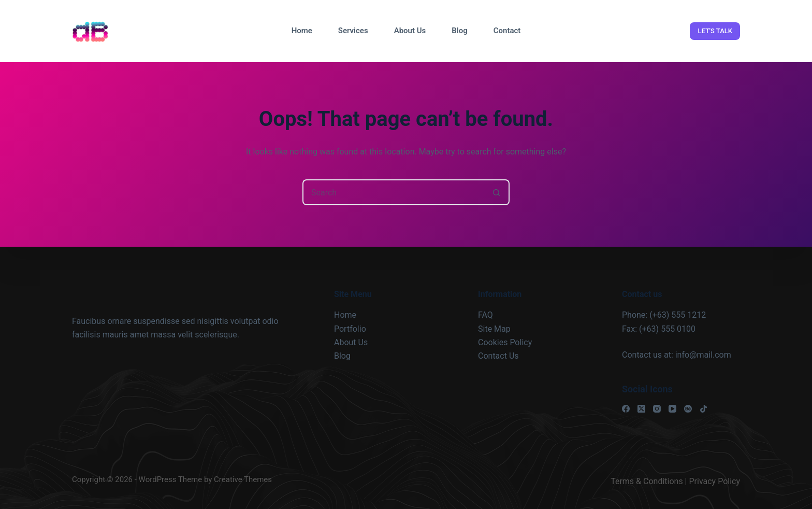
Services (353, 31)
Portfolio (350, 329)
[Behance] (688, 409)
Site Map (494, 329)
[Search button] (497, 192)
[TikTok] (704, 409)
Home (302, 31)
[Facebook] (626, 409)
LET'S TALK (715, 31)
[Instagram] (657, 409)
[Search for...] (393, 192)
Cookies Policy (505, 342)
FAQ (485, 315)
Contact (507, 31)
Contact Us (498, 356)
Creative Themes (243, 479)
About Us (410, 31)
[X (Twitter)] (641, 409)
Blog (459, 31)
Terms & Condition (644, 481)
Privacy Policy (715, 481)
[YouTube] (672, 409)
